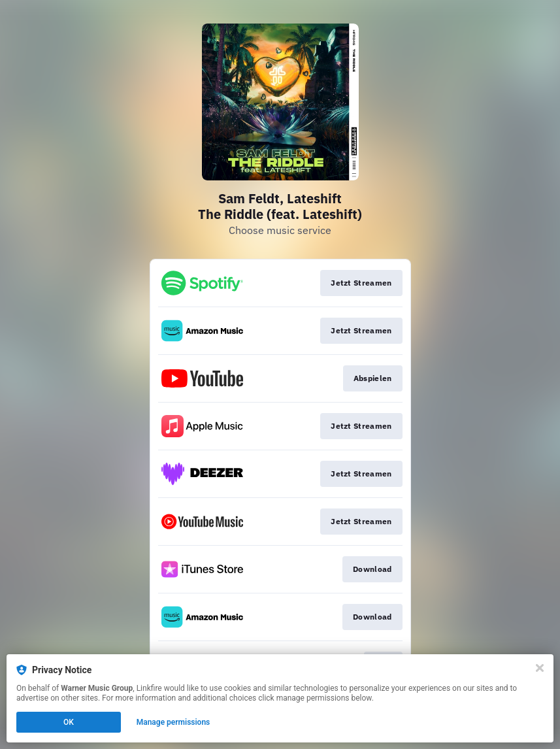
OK (69, 722)
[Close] (540, 668)
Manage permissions (173, 722)
